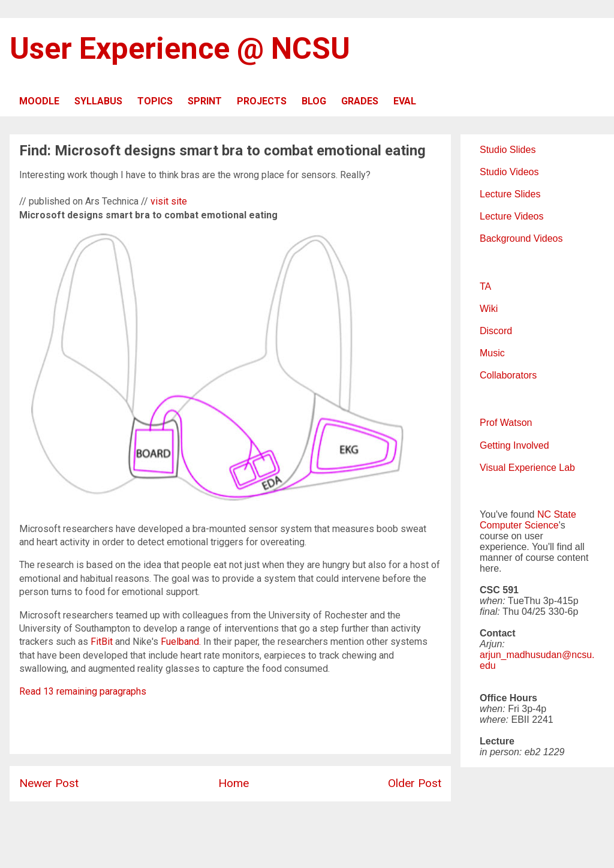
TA (485, 286)
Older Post (415, 783)
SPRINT (205, 101)
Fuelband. (181, 642)
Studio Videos (509, 172)
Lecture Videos (511, 216)
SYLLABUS (98, 101)
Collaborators (508, 375)
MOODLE (39, 101)
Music (492, 353)
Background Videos (521, 238)
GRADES (360, 101)
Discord (496, 331)
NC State (557, 514)
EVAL (405, 101)
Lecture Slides (510, 194)
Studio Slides (508, 150)
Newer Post (49, 783)
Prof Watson (506, 423)
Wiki (489, 309)
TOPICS (155, 101)
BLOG (314, 101)
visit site (169, 201)
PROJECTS (262, 101)
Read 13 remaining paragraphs (83, 691)
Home (234, 783)
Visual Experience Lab (527, 468)
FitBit (102, 642)
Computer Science (519, 525)
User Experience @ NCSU (180, 49)
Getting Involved (514, 445)
